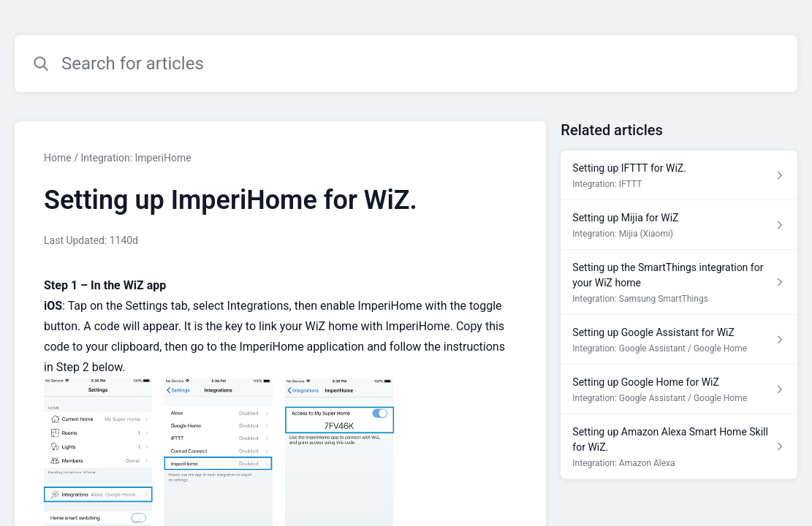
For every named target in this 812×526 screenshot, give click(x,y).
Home (58, 158)
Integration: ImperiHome (136, 158)
